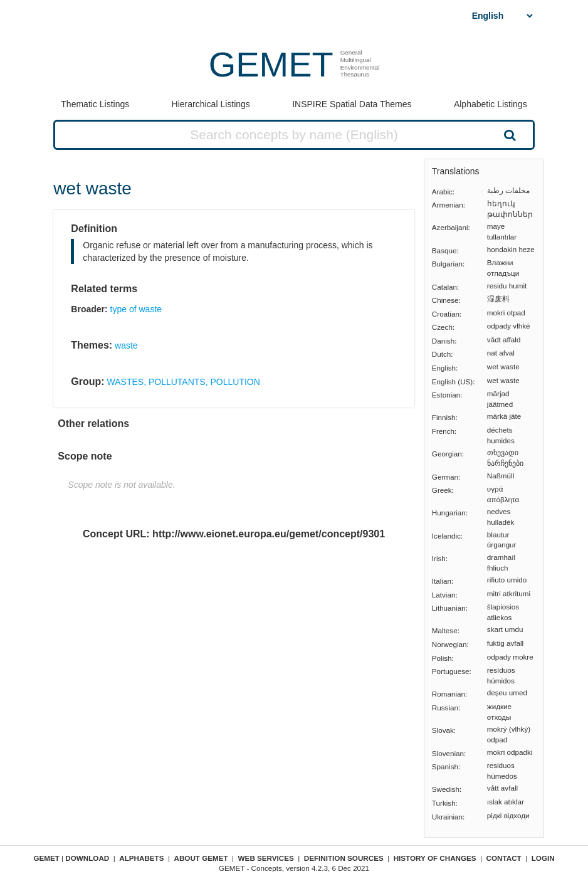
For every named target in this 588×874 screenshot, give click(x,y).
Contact (504, 858)
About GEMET (201, 858)
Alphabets (141, 858)
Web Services (266, 858)
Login (543, 858)
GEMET (271, 64)
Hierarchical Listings (211, 104)
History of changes (435, 858)
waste (126, 345)
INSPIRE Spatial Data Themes (352, 104)
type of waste (136, 309)
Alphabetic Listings (491, 104)
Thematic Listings (95, 104)
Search (508, 135)
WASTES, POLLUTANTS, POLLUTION (184, 382)
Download (87, 858)
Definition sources (344, 858)
